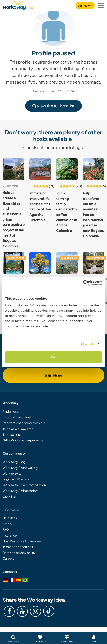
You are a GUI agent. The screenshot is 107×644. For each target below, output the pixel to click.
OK (54, 357)
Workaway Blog (14, 462)
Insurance (10, 535)
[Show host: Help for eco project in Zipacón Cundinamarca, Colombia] (94, 263)
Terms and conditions (18, 547)
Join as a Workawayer (18, 429)
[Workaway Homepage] (18, 4)
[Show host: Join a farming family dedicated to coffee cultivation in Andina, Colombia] (67, 169)
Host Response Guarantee (22, 541)
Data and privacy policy (19, 553)
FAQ (6, 529)
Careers (9, 558)
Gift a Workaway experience (23, 440)
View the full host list (53, 106)
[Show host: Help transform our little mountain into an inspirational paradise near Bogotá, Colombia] (94, 169)
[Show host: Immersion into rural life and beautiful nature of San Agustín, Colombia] (40, 169)
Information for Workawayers (24, 423)
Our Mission (11, 496)
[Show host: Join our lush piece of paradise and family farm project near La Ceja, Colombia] (40, 263)
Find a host (10, 411)
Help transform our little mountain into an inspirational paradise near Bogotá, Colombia (94, 214)
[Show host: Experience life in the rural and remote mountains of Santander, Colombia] (67, 263)
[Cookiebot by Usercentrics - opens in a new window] (83, 283)
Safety (8, 524)
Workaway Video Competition (24, 485)
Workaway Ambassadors (21, 491)
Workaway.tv (12, 473)
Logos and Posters (16, 479)
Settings (87, 343)
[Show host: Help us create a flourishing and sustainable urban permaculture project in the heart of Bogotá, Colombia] (13, 169)
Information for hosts (18, 417)
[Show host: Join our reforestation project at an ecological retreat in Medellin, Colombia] (13, 263)
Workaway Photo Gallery (20, 468)
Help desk (10, 518)
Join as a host (12, 434)
